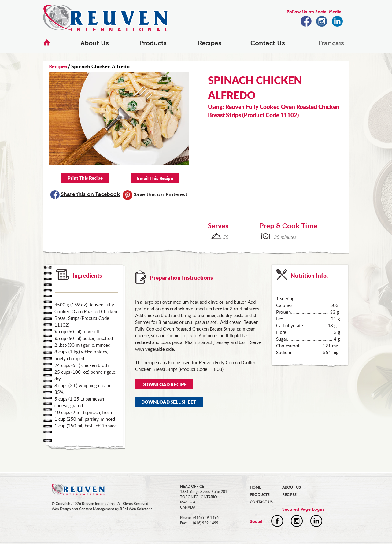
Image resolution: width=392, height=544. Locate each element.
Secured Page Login (303, 509)
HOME (255, 487)
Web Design (61, 509)
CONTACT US (261, 502)
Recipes (210, 43)
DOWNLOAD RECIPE (164, 384)
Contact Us (268, 43)
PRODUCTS (260, 495)
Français (331, 43)
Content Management (96, 509)
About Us (95, 43)
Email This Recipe (155, 178)
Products (153, 43)
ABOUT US (292, 487)
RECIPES (289, 495)
